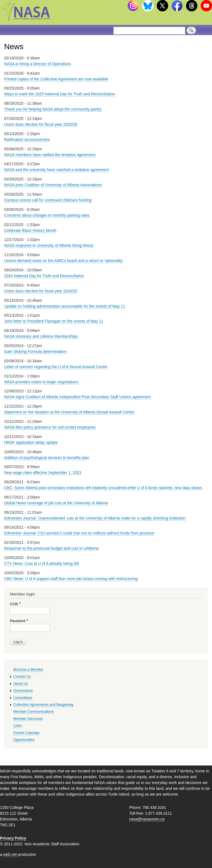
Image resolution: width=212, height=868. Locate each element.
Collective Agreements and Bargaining (43, 705)
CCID (14, 604)
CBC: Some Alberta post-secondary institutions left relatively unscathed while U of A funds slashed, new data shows (103, 488)
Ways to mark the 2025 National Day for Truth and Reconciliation (60, 94)
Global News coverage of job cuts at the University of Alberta (56, 503)
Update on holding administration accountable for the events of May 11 (65, 306)
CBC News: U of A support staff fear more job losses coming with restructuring (71, 579)
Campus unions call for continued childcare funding (48, 200)
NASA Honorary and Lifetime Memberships (41, 336)
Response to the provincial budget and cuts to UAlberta (51, 548)
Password (18, 621)
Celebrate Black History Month (30, 230)
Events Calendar (27, 733)
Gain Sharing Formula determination (35, 352)
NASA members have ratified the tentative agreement (50, 155)
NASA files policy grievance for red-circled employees (50, 427)
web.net (10, 854)
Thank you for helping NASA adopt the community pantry (53, 109)
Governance (23, 690)
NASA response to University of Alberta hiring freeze (49, 245)
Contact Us (22, 676)
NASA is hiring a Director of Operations (38, 64)
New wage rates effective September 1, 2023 (43, 473)
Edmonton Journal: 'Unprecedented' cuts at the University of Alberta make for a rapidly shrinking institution (95, 518)
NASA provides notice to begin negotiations (41, 382)
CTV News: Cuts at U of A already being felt (42, 563)
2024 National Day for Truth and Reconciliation (44, 276)
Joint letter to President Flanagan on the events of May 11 (54, 321)
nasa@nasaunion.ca (147, 819)
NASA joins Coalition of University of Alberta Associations (53, 185)
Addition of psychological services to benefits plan (47, 458)
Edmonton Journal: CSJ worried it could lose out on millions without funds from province (79, 533)
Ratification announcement (27, 140)
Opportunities (24, 740)
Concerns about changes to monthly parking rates (47, 215)
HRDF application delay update (31, 442)
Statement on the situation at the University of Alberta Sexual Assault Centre (69, 412)
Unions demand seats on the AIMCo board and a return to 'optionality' (64, 261)
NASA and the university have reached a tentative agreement (56, 170)
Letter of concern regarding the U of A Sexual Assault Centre (56, 367)
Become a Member (28, 669)
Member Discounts (28, 719)
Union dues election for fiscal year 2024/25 (41, 291)
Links (18, 726)
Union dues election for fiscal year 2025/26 (41, 124)
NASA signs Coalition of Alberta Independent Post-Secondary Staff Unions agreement (77, 397)
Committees (23, 698)
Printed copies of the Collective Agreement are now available (56, 79)
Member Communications (34, 711)
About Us (21, 684)
